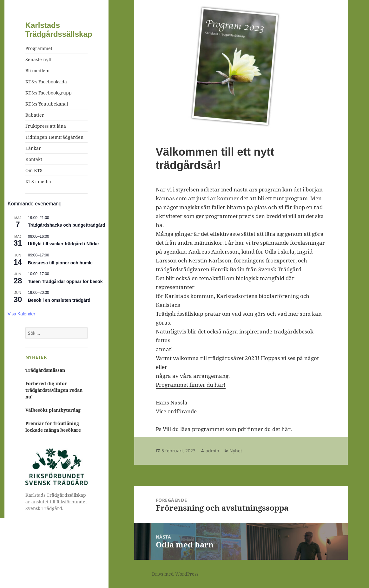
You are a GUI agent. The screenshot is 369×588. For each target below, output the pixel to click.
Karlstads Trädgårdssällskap (59, 30)
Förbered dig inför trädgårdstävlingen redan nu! (54, 390)
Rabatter (35, 115)
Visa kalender (21, 314)
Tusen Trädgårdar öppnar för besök (65, 281)
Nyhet (236, 451)
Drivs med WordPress (175, 574)
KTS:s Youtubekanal (47, 104)
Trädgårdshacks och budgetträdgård (67, 225)
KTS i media (38, 181)
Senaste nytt (39, 59)
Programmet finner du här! (191, 385)
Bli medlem (37, 71)
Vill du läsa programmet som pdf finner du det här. (227, 429)
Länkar (33, 148)
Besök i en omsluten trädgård (59, 300)
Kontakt (34, 159)
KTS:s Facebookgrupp (49, 93)
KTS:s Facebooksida (46, 82)
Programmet (39, 48)
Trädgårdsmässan (45, 370)
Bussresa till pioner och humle (60, 263)
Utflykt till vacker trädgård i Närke (63, 244)
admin (212, 451)
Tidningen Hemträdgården (54, 137)
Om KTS (34, 170)
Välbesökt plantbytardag (53, 410)
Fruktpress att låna (46, 126)
